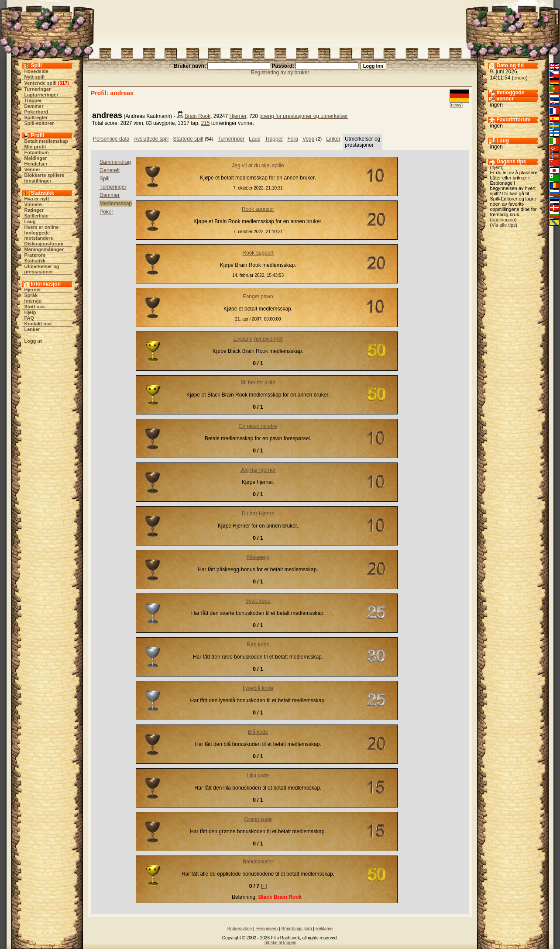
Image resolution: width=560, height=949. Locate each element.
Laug (30, 221)
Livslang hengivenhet (258, 339)
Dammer (34, 106)
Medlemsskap (116, 204)
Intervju (33, 301)
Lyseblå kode (258, 688)
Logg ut (33, 341)
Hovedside (37, 71)
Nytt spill (34, 77)
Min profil (35, 147)
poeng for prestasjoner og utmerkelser (304, 116)
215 (206, 123)
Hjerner (33, 290)
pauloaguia (503, 220)
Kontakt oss (38, 324)
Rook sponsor (258, 209)
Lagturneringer (41, 95)
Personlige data (111, 139)
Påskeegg (258, 557)
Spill (105, 179)
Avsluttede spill (151, 139)
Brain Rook (198, 116)
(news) (456, 105)
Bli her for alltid (258, 383)
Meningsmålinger (44, 249)
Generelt (110, 170)
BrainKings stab (296, 929)
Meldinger (36, 158)
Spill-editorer (39, 123)
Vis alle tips (503, 225)
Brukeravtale (240, 929)
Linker (333, 139)
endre (520, 78)
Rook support (258, 253)
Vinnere (33, 204)
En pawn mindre (258, 426)
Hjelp (30, 312)
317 (63, 83)
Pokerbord (36, 112)
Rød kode (258, 645)
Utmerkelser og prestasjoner (42, 269)
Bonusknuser (258, 862)
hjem (497, 167)
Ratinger (34, 210)
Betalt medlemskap (46, 141)
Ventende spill (41, 83)
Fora (293, 139)
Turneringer (38, 89)
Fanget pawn (258, 297)
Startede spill (188, 139)
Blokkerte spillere (45, 175)
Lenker (32, 329)
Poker (106, 212)
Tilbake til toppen (280, 943)
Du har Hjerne (258, 514)
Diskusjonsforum (44, 244)
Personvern (266, 929)
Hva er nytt (37, 199)
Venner (33, 169)
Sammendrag (115, 162)
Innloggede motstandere (39, 235)
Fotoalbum (37, 152)
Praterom (35, 255)
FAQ (29, 318)
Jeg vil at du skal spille (258, 166)
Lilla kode (258, 776)
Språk (31, 295)
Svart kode (258, 601)
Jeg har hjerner (258, 470)
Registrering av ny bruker (280, 72)
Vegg (308, 139)
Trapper (33, 100)
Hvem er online (42, 227)
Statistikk (35, 261)
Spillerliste (37, 216)
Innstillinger (38, 181)
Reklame (324, 929)
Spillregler (36, 117)
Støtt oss (35, 307)
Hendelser (36, 164)
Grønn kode (258, 819)
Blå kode (258, 732)
